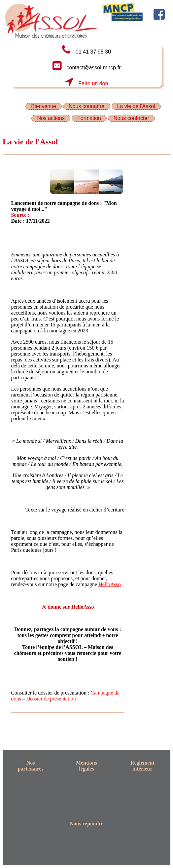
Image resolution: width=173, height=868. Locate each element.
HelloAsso (110, 584)
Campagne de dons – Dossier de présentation (65, 696)
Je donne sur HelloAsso (68, 607)
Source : (20, 215)
